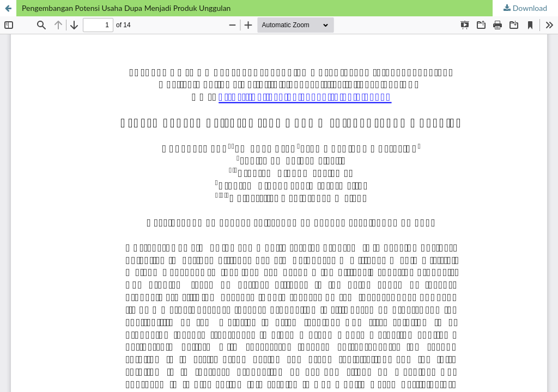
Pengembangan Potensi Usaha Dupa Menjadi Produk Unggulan (126, 8)
